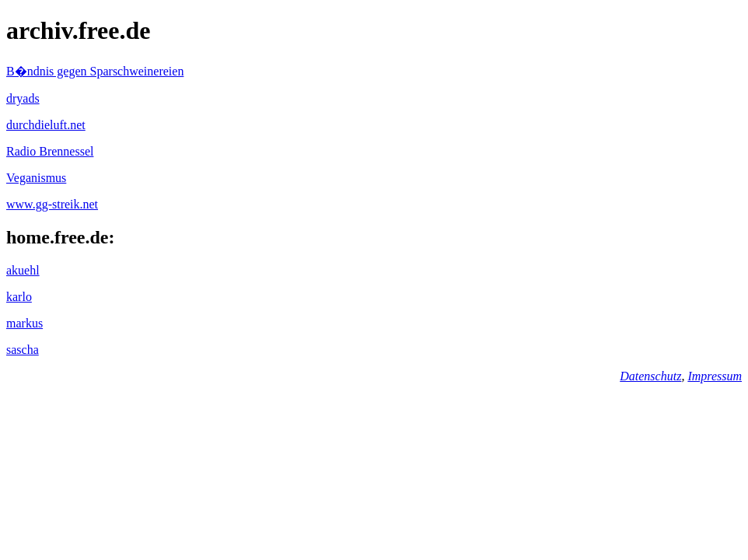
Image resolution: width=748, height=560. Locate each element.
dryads (23, 98)
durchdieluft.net (46, 125)
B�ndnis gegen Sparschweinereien (95, 71)
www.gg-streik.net (52, 204)
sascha (23, 350)
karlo (19, 297)
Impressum (715, 376)
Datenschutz (650, 376)
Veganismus (36, 178)
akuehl (23, 270)
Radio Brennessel (50, 151)
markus (24, 323)
